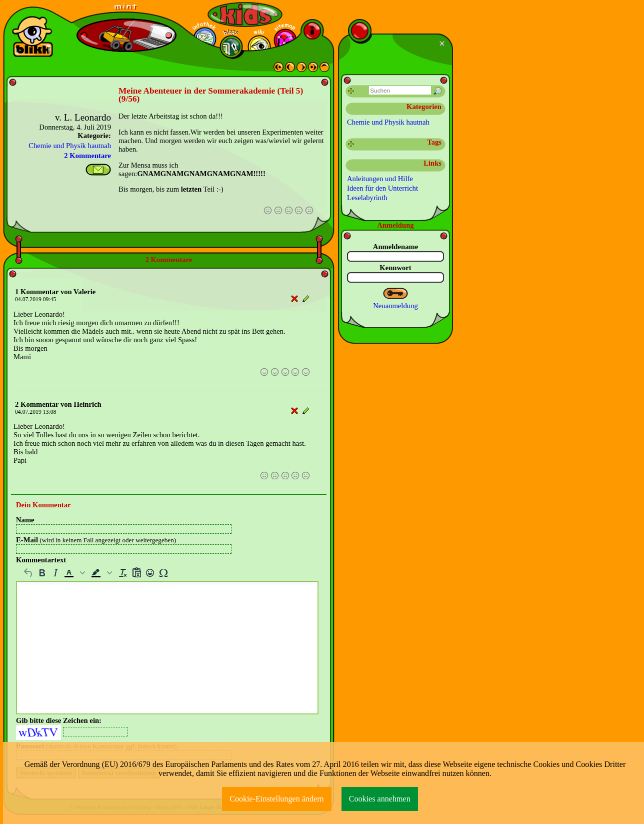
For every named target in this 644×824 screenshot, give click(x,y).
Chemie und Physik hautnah (70, 146)
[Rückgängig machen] (28, 573)
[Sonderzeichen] (163, 573)
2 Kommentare (87, 156)
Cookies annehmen (380, 799)
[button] (75, 573)
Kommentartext (41, 560)
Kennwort (395, 268)
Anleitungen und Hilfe (380, 179)
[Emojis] (150, 573)
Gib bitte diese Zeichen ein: (59, 720)
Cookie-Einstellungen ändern (277, 799)
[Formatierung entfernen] (123, 573)
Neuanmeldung (395, 306)
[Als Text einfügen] (136, 573)
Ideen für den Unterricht (382, 188)
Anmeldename (395, 247)
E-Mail (96, 540)
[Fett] (42, 573)
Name (25, 520)
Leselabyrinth (367, 198)
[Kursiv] (55, 573)
